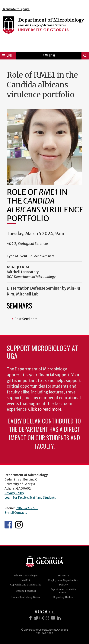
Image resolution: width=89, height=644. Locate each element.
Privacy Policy (14, 493)
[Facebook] (30, 618)
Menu (8, 56)
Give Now (49, 56)
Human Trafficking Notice (26, 597)
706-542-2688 (27, 508)
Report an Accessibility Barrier (63, 591)
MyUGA (26, 580)
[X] (36, 618)
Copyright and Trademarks (26, 585)
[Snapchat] (47, 618)
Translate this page (16, 9)
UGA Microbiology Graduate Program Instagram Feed (19, 525)
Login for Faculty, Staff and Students (30, 497)
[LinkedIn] (59, 618)
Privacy (63, 585)
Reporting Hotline (63, 597)
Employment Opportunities (63, 580)
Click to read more (45, 409)
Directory (63, 576)
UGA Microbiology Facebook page (8, 525)
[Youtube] (53, 618)
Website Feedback (26, 591)
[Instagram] (42, 618)
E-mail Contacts (16, 513)
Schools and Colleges (26, 576)
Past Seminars (26, 319)
